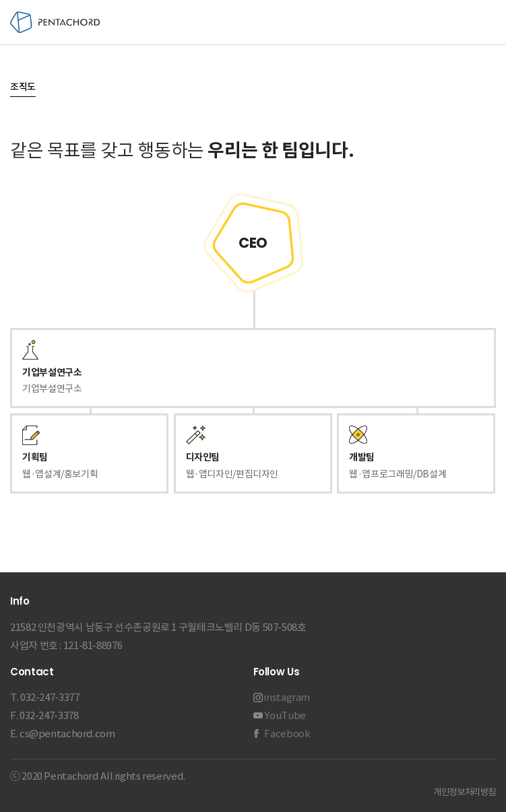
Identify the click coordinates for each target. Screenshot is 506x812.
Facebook (287, 734)
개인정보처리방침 (465, 792)
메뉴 (484, 23)
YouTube (285, 715)
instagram (287, 697)
